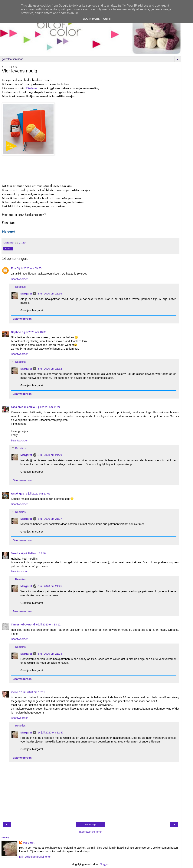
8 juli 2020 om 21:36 (50, 294)
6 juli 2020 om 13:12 (48, 625)
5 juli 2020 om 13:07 (38, 494)
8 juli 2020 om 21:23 (50, 654)
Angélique (18, 494)
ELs (13, 268)
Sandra (16, 553)
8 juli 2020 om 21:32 (50, 369)
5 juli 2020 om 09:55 (29, 268)
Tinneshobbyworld (23, 625)
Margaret (26, 294)
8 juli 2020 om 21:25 (50, 586)
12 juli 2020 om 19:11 (32, 692)
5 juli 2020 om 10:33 (34, 332)
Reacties (20, 287)
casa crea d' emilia (23, 407)
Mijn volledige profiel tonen (35, 857)
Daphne (16, 332)
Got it (107, 19)
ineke (14, 692)
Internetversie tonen (90, 832)
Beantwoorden (20, 279)
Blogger (104, 864)
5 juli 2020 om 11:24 (48, 407)
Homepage (91, 825)
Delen (8, 249)
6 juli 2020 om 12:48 (34, 553)
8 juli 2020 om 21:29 (50, 455)
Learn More (91, 19)
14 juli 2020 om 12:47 (51, 733)
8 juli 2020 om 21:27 (50, 519)
